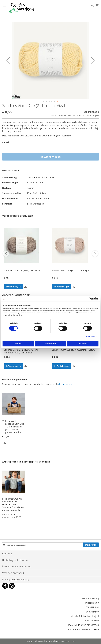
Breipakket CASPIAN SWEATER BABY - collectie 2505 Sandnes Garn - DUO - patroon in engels (13, 504)
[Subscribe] (91, 545)
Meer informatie (10, 170)
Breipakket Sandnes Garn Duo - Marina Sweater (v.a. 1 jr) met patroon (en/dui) (15, 427)
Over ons (7, 553)
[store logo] (21, 8)
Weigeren (18, 344)
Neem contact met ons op (17, 566)
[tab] (50, 170)
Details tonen (90, 337)
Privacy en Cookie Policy (16, 579)
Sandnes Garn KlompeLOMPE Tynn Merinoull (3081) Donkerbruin (21, 351)
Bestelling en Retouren (15, 560)
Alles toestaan (83, 344)
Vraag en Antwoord (13, 573)
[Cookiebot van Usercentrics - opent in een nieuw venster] (85, 299)
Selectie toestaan (50, 344)
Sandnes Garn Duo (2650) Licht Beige (22, 271)
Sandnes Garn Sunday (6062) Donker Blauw (74, 350)
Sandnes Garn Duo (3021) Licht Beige (70, 271)
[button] (8, 60)
